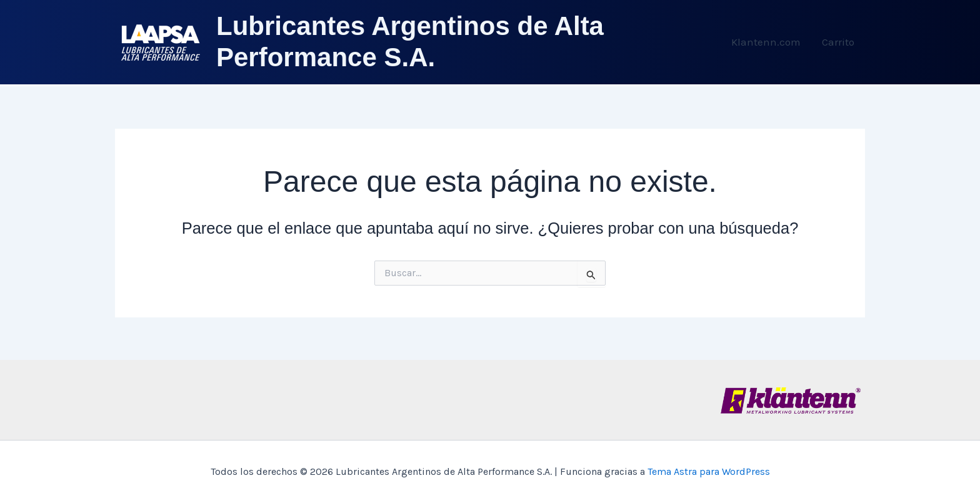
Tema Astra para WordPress (709, 471)
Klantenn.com (766, 42)
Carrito (838, 42)
